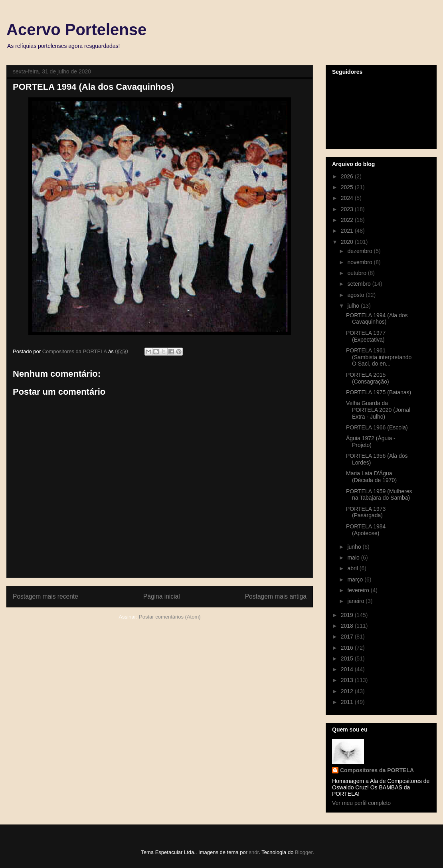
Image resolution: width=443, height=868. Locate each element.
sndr (254, 852)
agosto (356, 295)
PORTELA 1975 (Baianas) (379, 392)
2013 (348, 680)
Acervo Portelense (76, 30)
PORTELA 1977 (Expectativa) (366, 336)
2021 (348, 231)
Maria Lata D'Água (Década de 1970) (371, 477)
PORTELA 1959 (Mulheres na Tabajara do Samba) (379, 495)
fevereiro (359, 590)
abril (353, 568)
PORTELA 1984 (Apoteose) (366, 530)
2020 (348, 242)
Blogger (304, 852)
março (356, 579)
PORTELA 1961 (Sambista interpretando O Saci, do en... (379, 357)
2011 (348, 702)
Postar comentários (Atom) (170, 617)
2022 (348, 220)
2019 (348, 615)
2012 (348, 691)
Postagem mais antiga (276, 596)
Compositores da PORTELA (377, 770)
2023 (348, 209)
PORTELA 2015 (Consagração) (368, 378)
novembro (360, 262)
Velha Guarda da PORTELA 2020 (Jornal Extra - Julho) (378, 410)
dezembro (360, 251)
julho (354, 306)
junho (355, 547)
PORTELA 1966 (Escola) (377, 427)
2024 (348, 198)
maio (354, 558)
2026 (348, 176)
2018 (348, 626)
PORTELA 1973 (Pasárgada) (366, 512)
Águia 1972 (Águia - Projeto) (371, 442)
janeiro (356, 601)
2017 (348, 637)
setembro (360, 284)
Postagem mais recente (45, 596)
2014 (348, 669)
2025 (348, 187)
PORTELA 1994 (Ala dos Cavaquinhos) (377, 319)
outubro (357, 273)
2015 (348, 658)
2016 (348, 648)
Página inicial (162, 596)
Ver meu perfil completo (361, 803)
